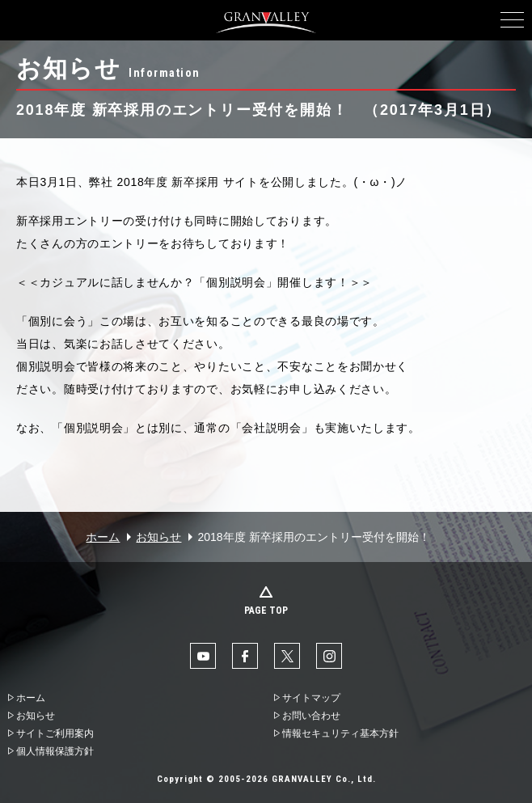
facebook (245, 656)
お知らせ (158, 537)
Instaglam (329, 656)
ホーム (103, 537)
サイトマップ (311, 698)
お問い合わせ (311, 716)
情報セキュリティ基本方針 (340, 733)
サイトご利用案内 (55, 733)
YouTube (203, 656)
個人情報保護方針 (55, 751)
